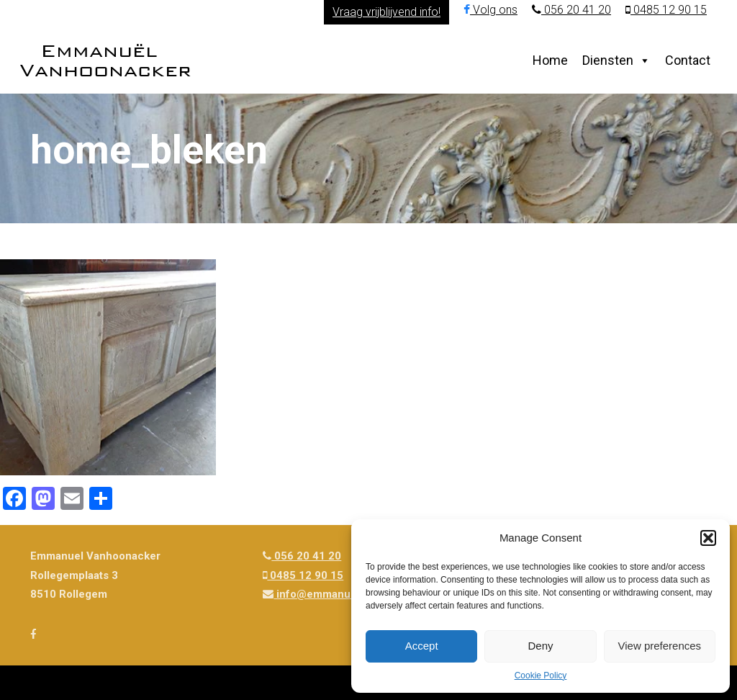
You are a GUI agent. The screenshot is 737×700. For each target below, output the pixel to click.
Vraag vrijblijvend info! (386, 12)
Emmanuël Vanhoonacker (105, 60)
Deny (540, 646)
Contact (688, 60)
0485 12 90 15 (666, 10)
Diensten (608, 60)
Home (550, 60)
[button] (708, 538)
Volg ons (490, 10)
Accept (422, 646)
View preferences (660, 646)
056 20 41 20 (571, 10)
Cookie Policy (541, 676)
